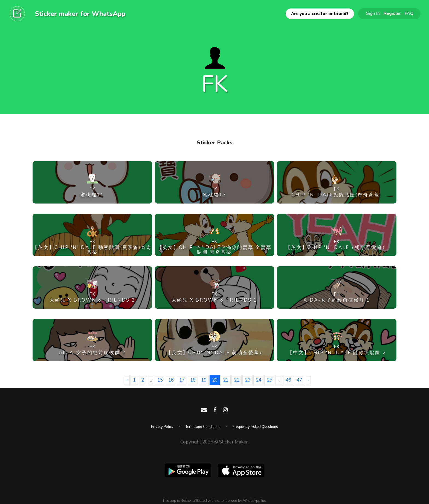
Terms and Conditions (203, 427)
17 (182, 380)
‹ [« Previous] (127, 380)
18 (193, 380)
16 (171, 380)
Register (392, 13)
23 (248, 380)
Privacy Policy (162, 427)
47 (299, 380)
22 (237, 380)
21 (226, 380)
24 (259, 380)
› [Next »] (308, 380)
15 (160, 380)
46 (288, 380)
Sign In (373, 13)
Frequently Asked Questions (255, 427)
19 (204, 380)
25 (269, 380)
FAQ (409, 13)
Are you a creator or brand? (320, 14)
